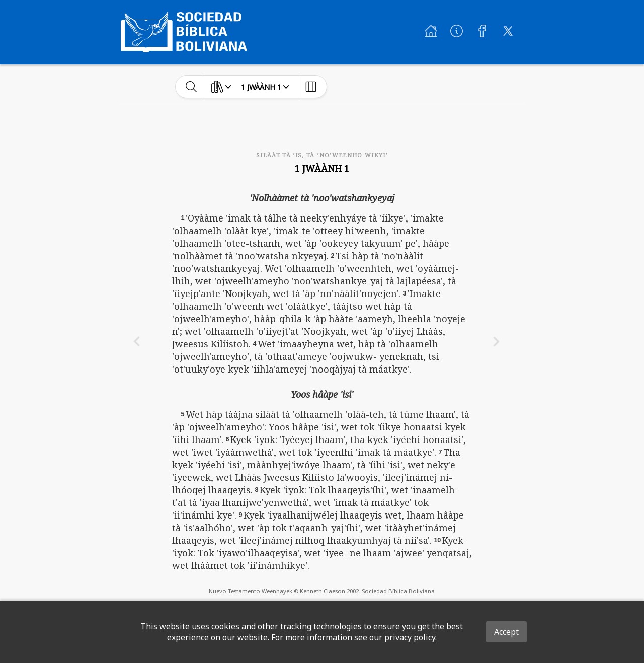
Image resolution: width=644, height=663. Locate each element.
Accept (506, 632)
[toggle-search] (191, 87)
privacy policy (410, 637)
